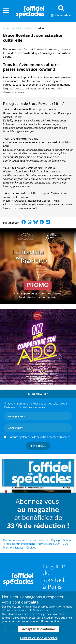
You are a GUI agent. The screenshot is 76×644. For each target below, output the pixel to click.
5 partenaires (29, 614)
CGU (65, 544)
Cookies (31, 548)
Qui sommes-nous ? (15, 540)
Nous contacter (39, 540)
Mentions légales (13, 548)
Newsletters (45, 544)
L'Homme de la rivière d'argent (30, 193)
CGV (57, 544)
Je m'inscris (38, 446)
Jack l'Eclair (18, 168)
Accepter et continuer (39, 629)
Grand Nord (18, 139)
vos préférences (26, 618)
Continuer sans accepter (39, 638)
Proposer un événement (20, 544)
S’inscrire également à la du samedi (39, 437)
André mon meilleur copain (28, 109)
